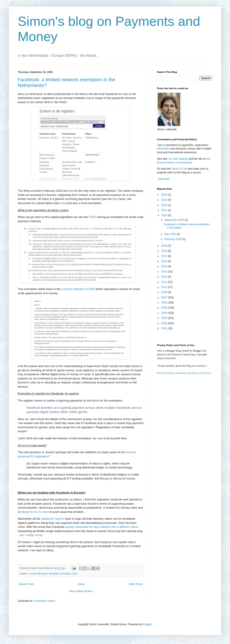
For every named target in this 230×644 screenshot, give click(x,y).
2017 (165, 256)
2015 (165, 266)
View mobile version (81, 591)
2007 (165, 297)
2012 (165, 282)
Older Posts (136, 584)
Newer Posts (26, 584)
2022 (165, 205)
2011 (165, 287)
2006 (165, 303)
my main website (178, 159)
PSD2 (93, 217)
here (63, 203)
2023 (165, 200)
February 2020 (173, 239)
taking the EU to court (35, 512)
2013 (165, 277)
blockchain (164, 149)
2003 (165, 318)
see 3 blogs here (30, 535)
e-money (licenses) (38, 574)
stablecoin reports (53, 519)
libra (75, 574)
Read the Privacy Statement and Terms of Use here (184, 373)
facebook (54, 574)
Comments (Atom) (45, 601)
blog (115, 199)
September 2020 (174, 220)
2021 (165, 210)
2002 (165, 323)
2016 (165, 261)
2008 (165, 292)
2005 (165, 308)
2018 (165, 251)
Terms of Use (179, 169)
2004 (165, 313)
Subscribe (164, 179)
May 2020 (171, 234)
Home (81, 584)
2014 (165, 272)
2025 (165, 195)
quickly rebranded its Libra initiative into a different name (102, 527)
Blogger (147, 624)
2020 (165, 215)
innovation (66, 574)
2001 (165, 328)
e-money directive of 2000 (78, 289)
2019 (165, 246)
